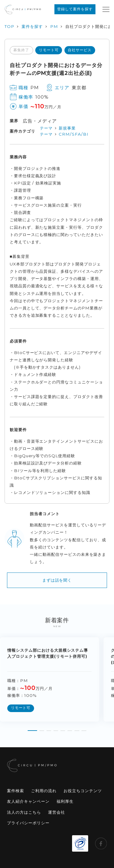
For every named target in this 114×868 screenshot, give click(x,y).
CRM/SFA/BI (74, 134)
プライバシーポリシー (28, 823)
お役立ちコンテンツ (83, 791)
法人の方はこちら (24, 812)
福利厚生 (65, 801)
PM (54, 26)
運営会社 (57, 812)
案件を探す (32, 26)
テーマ (46, 128)
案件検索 (16, 791)
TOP (9, 26)
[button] (32, 729)
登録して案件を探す (75, 9)
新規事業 (67, 128)
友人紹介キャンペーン (28, 801)
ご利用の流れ (44, 791)
